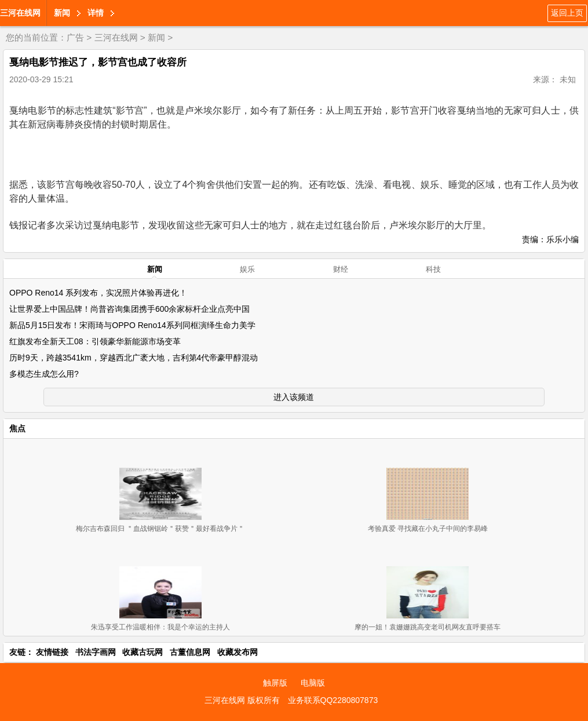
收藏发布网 (238, 652)
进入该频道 (294, 397)
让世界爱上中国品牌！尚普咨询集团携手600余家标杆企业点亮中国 (129, 309)
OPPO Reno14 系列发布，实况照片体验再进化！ (98, 293)
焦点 (17, 428)
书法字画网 (96, 652)
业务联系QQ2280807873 (333, 700)
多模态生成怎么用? (44, 374)
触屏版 (275, 683)
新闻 (62, 13)
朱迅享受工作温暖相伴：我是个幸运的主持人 (160, 627)
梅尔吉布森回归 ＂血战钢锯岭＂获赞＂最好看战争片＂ (160, 529)
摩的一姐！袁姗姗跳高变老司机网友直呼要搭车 (428, 627)
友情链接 (52, 652)
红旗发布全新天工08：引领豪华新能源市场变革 (95, 341)
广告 (75, 37)
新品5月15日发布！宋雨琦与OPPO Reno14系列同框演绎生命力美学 (132, 325)
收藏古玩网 (143, 652)
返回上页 (567, 13)
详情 (96, 13)
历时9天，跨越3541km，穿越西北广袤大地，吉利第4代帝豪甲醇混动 (134, 358)
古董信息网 (190, 652)
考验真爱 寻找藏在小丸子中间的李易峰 (428, 529)
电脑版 (313, 683)
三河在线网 (20, 13)
